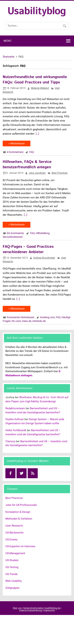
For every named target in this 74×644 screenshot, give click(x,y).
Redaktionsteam (15, 408)
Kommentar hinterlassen (21, 317)
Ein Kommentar (15, 233)
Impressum (49, 610)
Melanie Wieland (40, 88)
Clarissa (10, 441)
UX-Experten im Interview (20, 546)
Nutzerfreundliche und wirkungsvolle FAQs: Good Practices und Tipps (35, 80)
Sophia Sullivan (15, 419)
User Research (14, 526)
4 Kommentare (15, 152)
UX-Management (15, 553)
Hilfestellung (43, 233)
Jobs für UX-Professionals (21, 505)
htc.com (16, 321)
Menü (7, 41)
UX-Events (11, 540)
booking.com (48, 317)
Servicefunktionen (13, 237)
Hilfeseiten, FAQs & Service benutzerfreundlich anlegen (27, 165)
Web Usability (14, 581)
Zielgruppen (12, 588)
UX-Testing (12, 567)
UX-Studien (12, 560)
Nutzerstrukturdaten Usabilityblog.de (42, 608)
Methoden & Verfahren (19, 519)
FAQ (32, 152)
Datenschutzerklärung (30, 610)
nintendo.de (39, 321)
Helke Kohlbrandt (16, 430)
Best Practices (60, 173)
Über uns (17, 608)
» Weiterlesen (17, 143)
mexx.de (27, 321)
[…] (37, 134)
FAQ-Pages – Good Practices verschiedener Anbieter (28, 249)
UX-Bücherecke (14, 533)
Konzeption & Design (18, 512)
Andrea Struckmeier (44, 258)
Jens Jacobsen (37, 173)
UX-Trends (11, 574)
